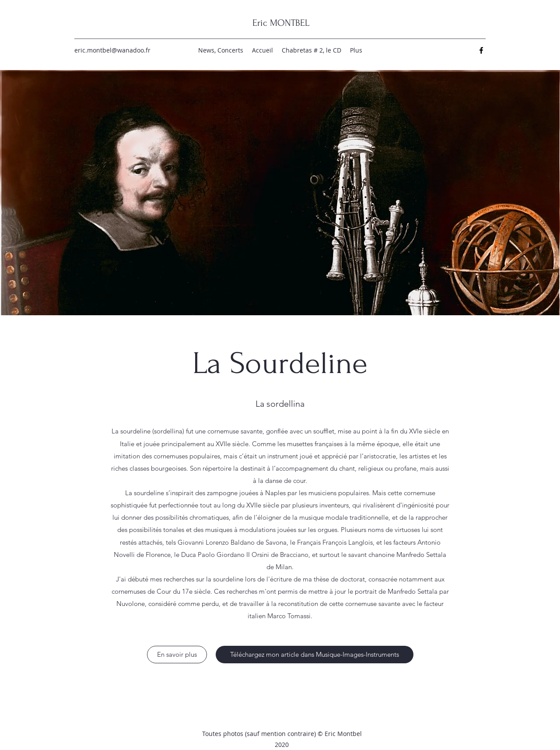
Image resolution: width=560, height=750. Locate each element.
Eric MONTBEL (281, 23)
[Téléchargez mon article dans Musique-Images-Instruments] (315, 655)
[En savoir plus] (177, 655)
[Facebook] (481, 50)
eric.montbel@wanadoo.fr (112, 50)
